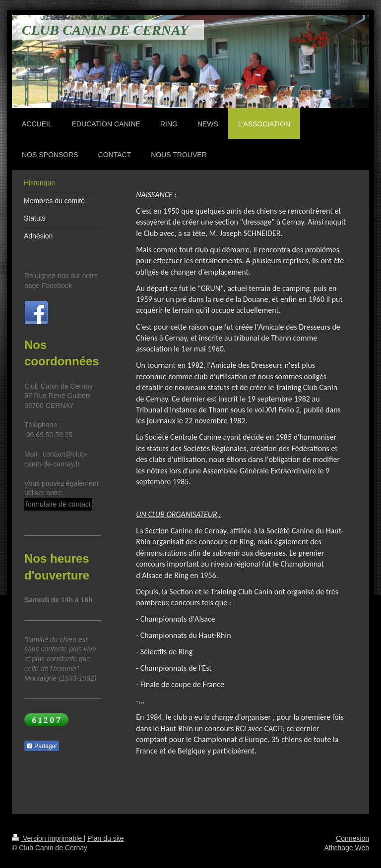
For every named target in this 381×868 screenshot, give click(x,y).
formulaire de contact (58, 504)
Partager (42, 746)
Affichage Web (347, 848)
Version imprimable (48, 838)
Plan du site (105, 838)
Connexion (352, 838)
